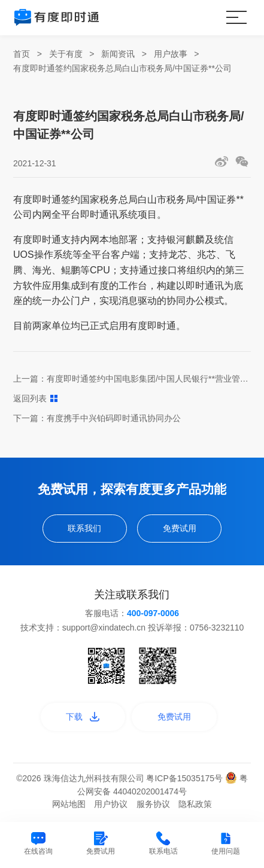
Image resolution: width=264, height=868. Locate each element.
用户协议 (111, 804)
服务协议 (153, 804)
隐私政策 (195, 804)
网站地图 (69, 804)
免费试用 (180, 528)
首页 (22, 54)
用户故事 (171, 54)
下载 (83, 717)
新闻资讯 (118, 54)
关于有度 (66, 54)
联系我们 (84, 528)
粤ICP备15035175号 (186, 778)
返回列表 (35, 398)
